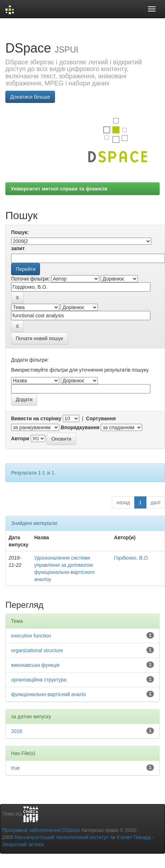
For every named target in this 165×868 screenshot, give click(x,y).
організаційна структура (39, 680)
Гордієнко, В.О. (131, 558)
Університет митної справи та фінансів (59, 189)
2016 (17, 731)
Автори (20, 438)
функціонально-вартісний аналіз (49, 694)
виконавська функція (35, 665)
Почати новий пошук (39, 338)
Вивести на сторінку (36, 418)
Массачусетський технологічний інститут (62, 837)
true (15, 768)
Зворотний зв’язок (23, 844)
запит (18, 248)
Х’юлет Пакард (134, 837)
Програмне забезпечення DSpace (41, 830)
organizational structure (37, 650)
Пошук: (20, 232)
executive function (31, 636)
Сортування (101, 418)
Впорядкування (80, 427)
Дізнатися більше (30, 97)
